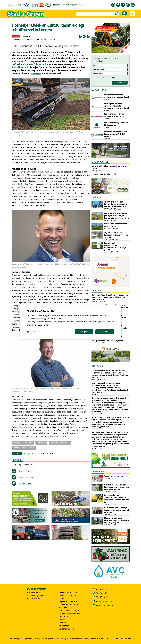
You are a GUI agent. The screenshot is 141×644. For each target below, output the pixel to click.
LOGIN (17, 454)
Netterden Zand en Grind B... (24, 448)
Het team (63, 607)
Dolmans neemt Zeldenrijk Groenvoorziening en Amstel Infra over (116, 510)
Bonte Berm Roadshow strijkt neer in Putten (117, 225)
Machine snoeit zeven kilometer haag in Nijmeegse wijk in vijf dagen (117, 520)
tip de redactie (25, 483)
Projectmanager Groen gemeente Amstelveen (114, 115)
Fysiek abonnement (67, 595)
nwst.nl (128, 639)
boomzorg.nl (63, 639)
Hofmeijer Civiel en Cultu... (23, 443)
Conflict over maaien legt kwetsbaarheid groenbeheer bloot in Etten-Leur (117, 487)
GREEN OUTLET (101, 162)
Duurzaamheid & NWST (69, 592)
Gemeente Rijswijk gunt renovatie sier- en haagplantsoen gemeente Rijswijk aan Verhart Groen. (110, 297)
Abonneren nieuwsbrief (69, 604)
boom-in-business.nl (99, 639)
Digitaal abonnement (68, 601)
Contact (62, 598)
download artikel (26, 471)
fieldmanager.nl (16, 639)
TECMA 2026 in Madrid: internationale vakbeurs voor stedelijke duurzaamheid (117, 204)
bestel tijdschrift (26, 477)
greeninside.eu (117, 639)
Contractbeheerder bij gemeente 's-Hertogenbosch (117, 96)
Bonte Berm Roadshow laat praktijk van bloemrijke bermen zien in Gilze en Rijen (116, 216)
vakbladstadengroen (105, 605)
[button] (33, 332)
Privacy (62, 620)
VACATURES (99, 90)
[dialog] (71, 322)
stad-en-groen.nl (48, 639)
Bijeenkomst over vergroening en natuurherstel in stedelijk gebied (115, 246)
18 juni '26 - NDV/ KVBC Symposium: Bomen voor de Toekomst (116, 235)
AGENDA (97, 197)
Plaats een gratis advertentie (104, 174)
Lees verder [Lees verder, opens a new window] (43, 325)
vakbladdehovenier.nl (79, 639)
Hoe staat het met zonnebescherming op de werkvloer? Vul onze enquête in (117, 499)
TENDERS (97, 290)
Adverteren (64, 626)
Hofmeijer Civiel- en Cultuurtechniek (31, 64)
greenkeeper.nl (32, 639)
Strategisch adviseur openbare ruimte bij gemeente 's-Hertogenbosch (117, 106)
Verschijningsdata (67, 629)
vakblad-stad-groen (105, 601)
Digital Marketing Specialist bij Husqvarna (116, 124)
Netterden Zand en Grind (23, 184)
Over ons (63, 589)
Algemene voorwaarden (69, 613)
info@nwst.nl (101, 589)
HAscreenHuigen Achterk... (60, 443)
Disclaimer (63, 617)
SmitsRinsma (19, 67)
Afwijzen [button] (84, 332)
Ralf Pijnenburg (18, 39)
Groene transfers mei (113, 476)
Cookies (62, 623)
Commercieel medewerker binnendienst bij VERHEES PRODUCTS (116, 134)
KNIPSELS (97, 366)
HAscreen (36, 73)
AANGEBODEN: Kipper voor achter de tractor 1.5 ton (110, 167)
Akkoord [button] (105, 332)
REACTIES (17, 460)
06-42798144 (102, 597)
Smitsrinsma (41, 443)
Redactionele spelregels (69, 610)
